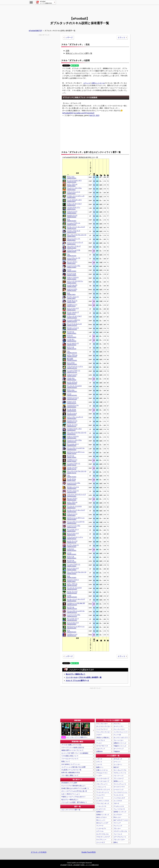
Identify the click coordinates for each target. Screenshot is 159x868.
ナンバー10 (117, 735)
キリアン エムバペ (73, 297)
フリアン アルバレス (74, 231)
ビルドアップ (101, 749)
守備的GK (117, 751)
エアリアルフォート (120, 837)
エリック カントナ (73, 309)
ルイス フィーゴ (72, 425)
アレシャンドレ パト (74, 239)
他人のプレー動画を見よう (76, 674)
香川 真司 (72, 360)
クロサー (99, 735)
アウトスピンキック (103, 803)
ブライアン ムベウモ (74, 251)
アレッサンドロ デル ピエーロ (77, 236)
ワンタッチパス (119, 795)
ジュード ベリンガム (74, 266)
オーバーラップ (119, 749)
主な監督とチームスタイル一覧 (71, 770)
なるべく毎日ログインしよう (71, 794)
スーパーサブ (101, 842)
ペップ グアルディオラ (74, 201)
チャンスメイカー (119, 729)
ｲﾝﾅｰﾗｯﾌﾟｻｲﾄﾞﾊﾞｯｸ (102, 746)
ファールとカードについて (70, 759)
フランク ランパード (74, 193)
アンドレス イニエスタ (74, 387)
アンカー (99, 743)
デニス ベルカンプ (73, 313)
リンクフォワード (102, 729)
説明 (68, 51)
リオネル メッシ (72, 305)
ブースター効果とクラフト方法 (71, 745)
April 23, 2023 (94, 115)
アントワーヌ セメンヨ (74, 325)
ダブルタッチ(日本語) (39, 852)
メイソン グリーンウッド (75, 243)
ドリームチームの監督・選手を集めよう (74, 802)
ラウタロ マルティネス (74, 429)
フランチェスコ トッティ (75, 367)
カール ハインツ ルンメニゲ (76, 228)
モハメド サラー (72, 263)
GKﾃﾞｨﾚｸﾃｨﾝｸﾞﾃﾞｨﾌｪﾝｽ (121, 820)
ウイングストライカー (103, 732)
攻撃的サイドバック (120, 743)
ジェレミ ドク (72, 402)
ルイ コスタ (72, 363)
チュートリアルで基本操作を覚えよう (73, 786)
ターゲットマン (119, 726)
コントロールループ (103, 781)
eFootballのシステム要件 (69, 783)
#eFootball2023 (68, 113)
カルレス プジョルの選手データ (77, 681)
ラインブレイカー (102, 724)
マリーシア (117, 823)
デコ (72, 220)
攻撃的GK (99, 751)
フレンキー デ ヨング (74, 247)
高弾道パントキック (103, 815)
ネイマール (72, 332)
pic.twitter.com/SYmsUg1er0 (84, 113)
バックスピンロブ (119, 798)
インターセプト (101, 828)
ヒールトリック (119, 789)
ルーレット (117, 762)
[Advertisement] (79, 10)
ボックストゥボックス (121, 738)
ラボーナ (116, 803)
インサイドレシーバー (121, 732)
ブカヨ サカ (72, 379)
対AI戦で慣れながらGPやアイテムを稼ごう (75, 788)
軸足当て (116, 767)
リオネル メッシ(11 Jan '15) (76, 604)
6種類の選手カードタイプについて (72, 750)
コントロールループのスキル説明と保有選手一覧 (84, 677)
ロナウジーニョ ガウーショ (76, 453)
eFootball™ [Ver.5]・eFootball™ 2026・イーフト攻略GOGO (79, 865)
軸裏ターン (100, 767)
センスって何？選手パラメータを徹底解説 (75, 753)
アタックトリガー (119, 840)
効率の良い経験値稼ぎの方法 (71, 773)
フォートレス (118, 834)
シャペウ (99, 764)
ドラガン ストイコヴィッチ (76, 197)
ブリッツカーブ (119, 778)
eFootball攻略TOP (35, 31)
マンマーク (100, 826)
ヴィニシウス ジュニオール (76, 449)
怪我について (66, 761)
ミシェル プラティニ (74, 224)
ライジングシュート (120, 784)
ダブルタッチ (118, 759)
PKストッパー (101, 820)
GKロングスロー (102, 817)
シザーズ (69, 37)
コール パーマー (72, 468)
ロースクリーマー (119, 787)
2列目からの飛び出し (103, 738)
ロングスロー (118, 815)
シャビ (72, 596)
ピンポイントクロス (103, 801)
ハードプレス (101, 740)
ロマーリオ (72, 348)
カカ (71, 294)
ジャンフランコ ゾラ (74, 259)
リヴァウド (72, 550)
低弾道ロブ (100, 812)
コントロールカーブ (103, 778)
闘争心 (116, 842)
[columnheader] (77, 167)
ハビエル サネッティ (74, 208)
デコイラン (117, 724)
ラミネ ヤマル (72, 410)
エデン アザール (72, 185)
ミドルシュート (101, 787)
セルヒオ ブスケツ (73, 580)
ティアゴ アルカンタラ (74, 181)
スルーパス (100, 798)
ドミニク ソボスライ (74, 321)
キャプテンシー (101, 840)
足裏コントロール (98, 83)
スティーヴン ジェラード (75, 418)
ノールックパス (101, 806)
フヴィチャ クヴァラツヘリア (76, 495)
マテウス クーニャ (73, 398)
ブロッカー (117, 828)
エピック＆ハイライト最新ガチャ (76, 730)
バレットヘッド (119, 776)
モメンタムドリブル (120, 770)
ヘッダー (99, 776)
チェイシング (118, 826)
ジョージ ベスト (72, 290)
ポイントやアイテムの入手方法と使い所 (74, 791)
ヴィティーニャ (72, 414)
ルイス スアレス (72, 383)
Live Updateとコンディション (71, 764)
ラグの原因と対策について (70, 756)
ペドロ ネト (72, 340)
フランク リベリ (72, 212)
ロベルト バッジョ (73, 328)
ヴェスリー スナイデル (74, 189)
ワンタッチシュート (103, 792)
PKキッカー (117, 817)
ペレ (72, 255)
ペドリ (72, 270)
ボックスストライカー (103, 726)
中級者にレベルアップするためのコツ (73, 797)
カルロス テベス (72, 216)
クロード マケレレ (73, 278)
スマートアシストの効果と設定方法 (73, 748)
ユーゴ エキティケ (73, 344)
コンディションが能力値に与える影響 (73, 767)
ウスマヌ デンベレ (73, 406)
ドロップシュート (102, 784)
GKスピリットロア (102, 823)
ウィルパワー (101, 795)
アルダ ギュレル (72, 301)
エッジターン (118, 764)
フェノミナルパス (119, 809)
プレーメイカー (119, 740)
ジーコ (72, 394)
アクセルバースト (102, 773)
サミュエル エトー (73, 445)
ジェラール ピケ (72, 286)
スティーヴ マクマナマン (75, 282)
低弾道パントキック (120, 812)
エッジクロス (118, 801)
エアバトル (100, 831)
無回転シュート (119, 781)
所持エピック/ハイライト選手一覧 (79, 53)
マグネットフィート (120, 773)
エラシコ (121, 37)
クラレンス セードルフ (74, 204)
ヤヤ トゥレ (72, 177)
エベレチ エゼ (72, 274)
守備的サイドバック (120, 746)
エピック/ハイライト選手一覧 (71, 810)
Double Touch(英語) (89, 852)
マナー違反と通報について (70, 775)
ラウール (72, 336)
